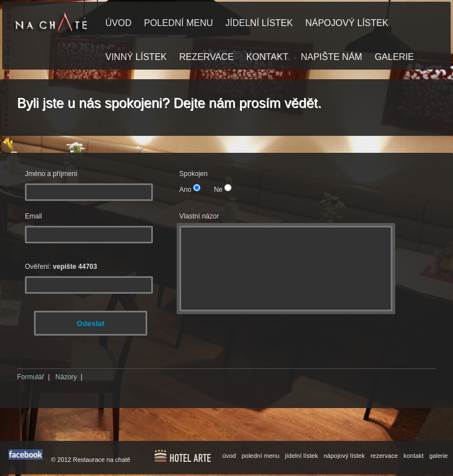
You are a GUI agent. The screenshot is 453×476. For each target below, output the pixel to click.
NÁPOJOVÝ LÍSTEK (347, 23)
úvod (229, 456)
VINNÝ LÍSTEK (136, 57)
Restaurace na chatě (102, 460)
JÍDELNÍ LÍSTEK (259, 23)
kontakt (414, 456)
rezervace (384, 456)
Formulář (31, 377)
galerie (439, 456)
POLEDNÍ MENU (178, 23)
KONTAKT (267, 57)
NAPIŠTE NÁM (331, 57)
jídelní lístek (301, 456)
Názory (66, 377)
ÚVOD (118, 23)
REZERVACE (206, 57)
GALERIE (394, 57)
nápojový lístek (344, 456)
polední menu (261, 456)
